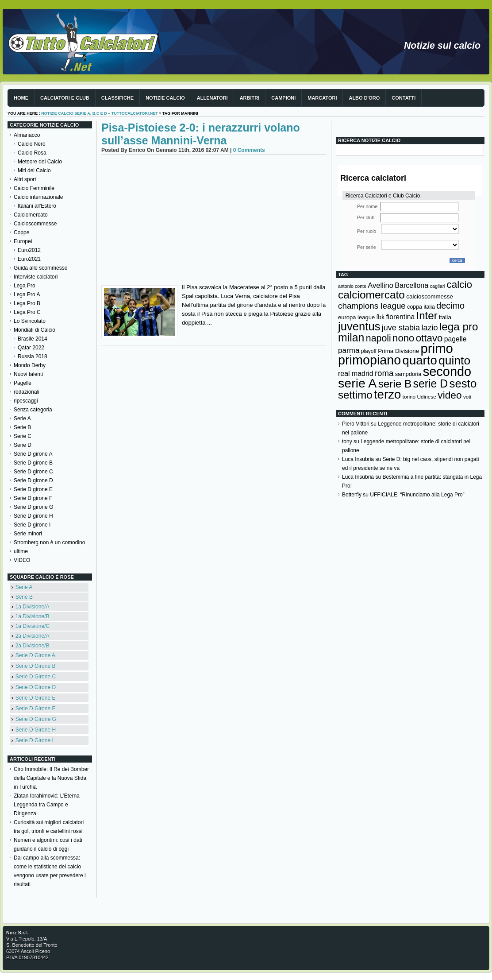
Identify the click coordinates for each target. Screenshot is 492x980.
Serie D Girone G (36, 719)
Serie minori (28, 534)
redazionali (27, 392)
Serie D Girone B (36, 666)
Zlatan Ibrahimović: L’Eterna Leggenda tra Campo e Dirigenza (47, 805)
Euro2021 (29, 259)
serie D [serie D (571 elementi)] (431, 383)
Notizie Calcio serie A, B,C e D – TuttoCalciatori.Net (100, 113)
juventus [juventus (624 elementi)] (359, 326)
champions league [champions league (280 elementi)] (372, 306)
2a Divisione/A (33, 636)
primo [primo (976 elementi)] (437, 348)
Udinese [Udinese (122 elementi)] (427, 397)
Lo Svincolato (30, 321)
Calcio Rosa (32, 153)
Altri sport (25, 179)
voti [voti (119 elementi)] (467, 397)
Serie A (22, 418)
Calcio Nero (32, 144)
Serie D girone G (33, 507)
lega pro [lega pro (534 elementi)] (459, 327)
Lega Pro (25, 286)
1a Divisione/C (33, 626)
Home (21, 98)
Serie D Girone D (36, 687)
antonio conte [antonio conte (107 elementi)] (352, 286)
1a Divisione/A (33, 607)
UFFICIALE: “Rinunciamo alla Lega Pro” (417, 495)
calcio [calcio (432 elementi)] (459, 285)
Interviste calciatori (36, 277)
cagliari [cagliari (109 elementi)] (438, 286)
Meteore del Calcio (40, 162)
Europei (23, 241)
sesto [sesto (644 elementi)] (463, 383)
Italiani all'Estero (37, 206)
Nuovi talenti (28, 374)
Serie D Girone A (35, 655)
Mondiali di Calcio (35, 330)
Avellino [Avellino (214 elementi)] (380, 285)
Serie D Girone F (35, 709)
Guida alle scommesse (40, 268)
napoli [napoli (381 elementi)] (379, 338)
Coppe (21, 232)
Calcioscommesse (35, 224)
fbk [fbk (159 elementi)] (380, 317)
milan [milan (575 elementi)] (351, 337)
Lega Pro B (27, 303)
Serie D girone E (33, 489)
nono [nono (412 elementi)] (403, 338)
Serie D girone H (33, 516)
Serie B (22, 427)
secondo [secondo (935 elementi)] (447, 372)
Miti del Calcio (34, 170)
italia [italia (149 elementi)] (445, 317)
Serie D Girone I (35, 740)
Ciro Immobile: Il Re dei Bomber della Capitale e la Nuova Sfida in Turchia (51, 778)
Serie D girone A (33, 454)
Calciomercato (31, 215)
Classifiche (117, 98)
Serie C (23, 436)
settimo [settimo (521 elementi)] (355, 395)
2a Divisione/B (33, 646)
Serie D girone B (33, 463)
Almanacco (27, 135)
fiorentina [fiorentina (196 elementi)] (400, 317)
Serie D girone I (32, 525)
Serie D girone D (33, 480)
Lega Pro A (27, 294)
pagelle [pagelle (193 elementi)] (455, 339)
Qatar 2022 (31, 348)
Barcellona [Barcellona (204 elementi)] (411, 285)
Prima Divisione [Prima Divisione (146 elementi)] (398, 351)
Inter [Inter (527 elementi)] (427, 316)
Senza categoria (33, 410)
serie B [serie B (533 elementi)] (395, 384)
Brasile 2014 (33, 339)
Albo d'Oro (364, 98)
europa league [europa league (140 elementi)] (356, 317)
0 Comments (249, 150)
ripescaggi (26, 401)
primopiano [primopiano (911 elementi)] (369, 360)
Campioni (283, 98)
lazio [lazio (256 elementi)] (429, 328)
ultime (21, 551)
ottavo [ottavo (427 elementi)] (429, 338)
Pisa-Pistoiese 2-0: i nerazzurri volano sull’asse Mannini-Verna (201, 134)
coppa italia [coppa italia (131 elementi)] (421, 307)
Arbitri (250, 98)
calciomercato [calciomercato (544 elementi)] (371, 295)
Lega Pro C (27, 312)
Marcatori (322, 98)
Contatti (404, 98)
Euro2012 (29, 250)
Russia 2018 (33, 356)
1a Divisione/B (33, 616)
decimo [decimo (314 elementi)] (450, 306)
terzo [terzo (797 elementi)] (387, 394)
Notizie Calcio (165, 98)
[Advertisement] (214, 221)
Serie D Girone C (36, 677)
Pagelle (23, 383)
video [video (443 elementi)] (450, 395)
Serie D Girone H (36, 730)
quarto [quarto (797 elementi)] (420, 360)
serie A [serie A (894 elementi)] (357, 383)
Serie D (23, 445)
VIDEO (22, 560)
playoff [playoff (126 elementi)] (369, 351)
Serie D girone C (33, 472)
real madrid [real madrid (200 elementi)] (356, 374)
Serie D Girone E (36, 698)
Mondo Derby (30, 365)
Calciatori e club (65, 98)
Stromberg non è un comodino (49, 542)
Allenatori (212, 98)
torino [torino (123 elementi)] (409, 397)
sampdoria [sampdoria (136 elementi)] (408, 374)
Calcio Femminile (34, 188)
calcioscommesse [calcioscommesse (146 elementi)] (430, 296)
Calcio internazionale (38, 197)
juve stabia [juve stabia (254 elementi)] (401, 328)
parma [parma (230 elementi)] (349, 351)
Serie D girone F (33, 498)
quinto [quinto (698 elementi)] (454, 360)
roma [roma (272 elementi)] (384, 373)
